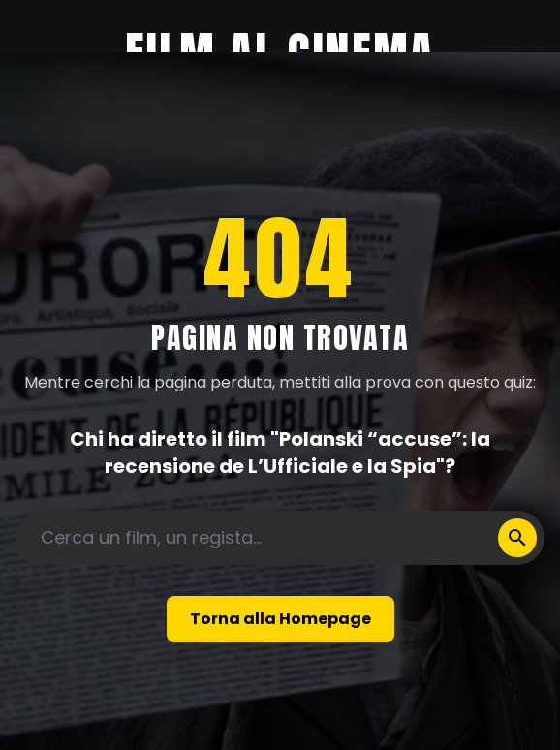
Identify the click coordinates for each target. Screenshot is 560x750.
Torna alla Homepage (280, 619)
